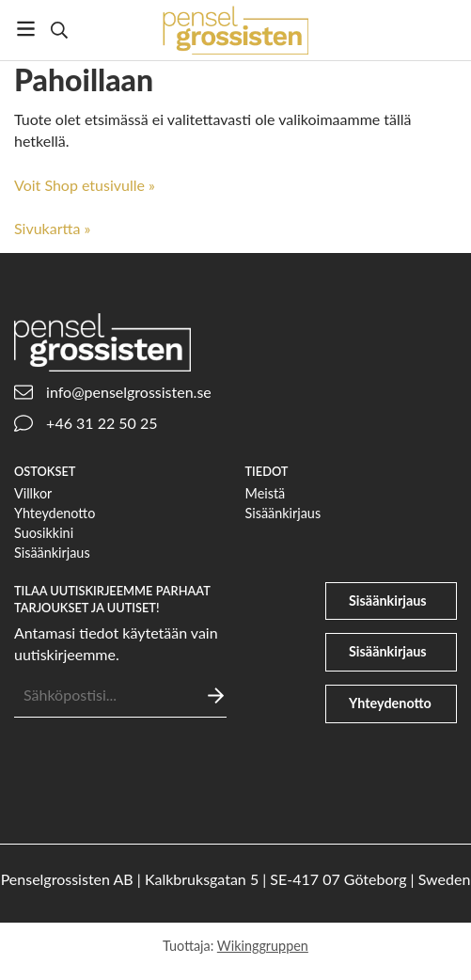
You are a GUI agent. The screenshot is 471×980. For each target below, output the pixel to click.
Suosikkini (44, 533)
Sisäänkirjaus (52, 553)
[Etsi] (59, 30)
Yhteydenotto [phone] (390, 703)
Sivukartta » (52, 228)
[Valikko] (26, 29)
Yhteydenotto (55, 513)
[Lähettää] (216, 695)
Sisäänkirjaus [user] (388, 601)
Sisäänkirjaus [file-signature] (388, 651)
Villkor (33, 493)
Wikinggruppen (263, 946)
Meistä (266, 493)
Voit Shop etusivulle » (85, 185)
